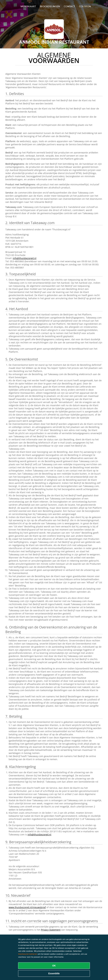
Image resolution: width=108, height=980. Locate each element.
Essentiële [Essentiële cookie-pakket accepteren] (54, 973)
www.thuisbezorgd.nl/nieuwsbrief (27, 907)
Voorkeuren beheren (28, 954)
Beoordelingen (50, 6)
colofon (85, 6)
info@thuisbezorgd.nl (25, 258)
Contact (69, 6)
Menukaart (28, 6)
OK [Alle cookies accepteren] (54, 966)
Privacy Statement (51, 930)
